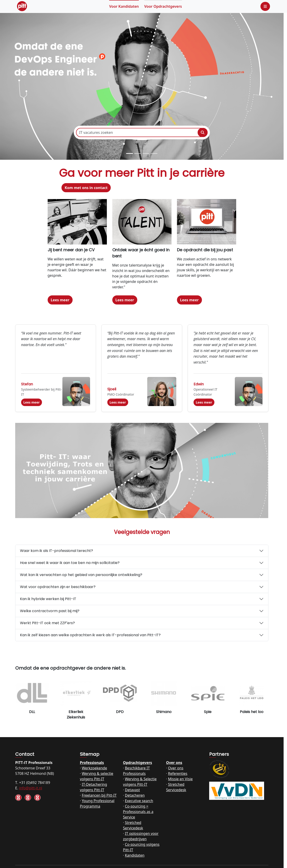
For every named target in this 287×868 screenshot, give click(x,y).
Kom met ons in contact (86, 188)
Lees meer (60, 300)
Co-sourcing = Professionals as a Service (138, 812)
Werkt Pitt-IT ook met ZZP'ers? (47, 623)
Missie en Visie (180, 779)
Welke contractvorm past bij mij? (50, 611)
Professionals (92, 763)
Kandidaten (124, 6)
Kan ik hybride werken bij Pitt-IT (48, 599)
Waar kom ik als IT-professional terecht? (56, 551)
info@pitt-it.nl (31, 788)
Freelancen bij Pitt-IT (99, 795)
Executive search (139, 801)
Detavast (132, 790)
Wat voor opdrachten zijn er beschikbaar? (58, 587)
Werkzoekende (94, 768)
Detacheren (135, 795)
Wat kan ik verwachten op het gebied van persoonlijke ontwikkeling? (81, 575)
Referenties (178, 773)
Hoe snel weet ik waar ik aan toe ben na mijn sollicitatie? (70, 563)
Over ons (174, 763)
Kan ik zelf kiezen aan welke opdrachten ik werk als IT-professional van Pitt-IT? (90, 635)
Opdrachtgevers (163, 6)
